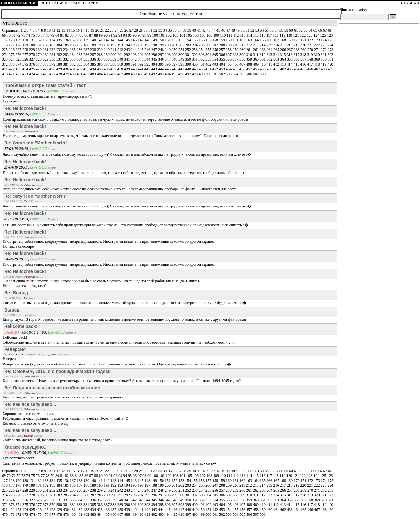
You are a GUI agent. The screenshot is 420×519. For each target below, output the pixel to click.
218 (290, 45)
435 (100, 69)
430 (66, 69)
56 (272, 30)
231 (46, 50)
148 (148, 40)
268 (297, 50)
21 (103, 30)
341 (127, 59)
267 (290, 50)
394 (155, 64)
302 (195, 55)
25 (122, 30)
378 (46, 64)
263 (263, 50)
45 (219, 30)
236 (80, 50)
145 (127, 40)
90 (106, 35)
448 (189, 69)
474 (32, 74)
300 (182, 55)
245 (141, 50)
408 (250, 64)
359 (250, 59)
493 (161, 74)
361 (263, 59)
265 (277, 50)
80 (58, 35)
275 (12, 55)
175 (331, 40)
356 (229, 59)
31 (151, 30)
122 (303, 35)
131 (32, 40)
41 (199, 30)
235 (73, 50)
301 (189, 55)
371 (331, 59)
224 (331, 45)
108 (210, 35)
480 (73, 74)
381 (66, 64)
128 (12, 40)
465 (304, 69)
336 (94, 59)
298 (168, 55)
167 (277, 40)
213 (256, 45)
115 (256, 35)
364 (283, 59)
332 (66, 59)
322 (331, 55)
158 (216, 40)
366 (297, 59)
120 (290, 35)
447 (182, 69)
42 (204, 30)
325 (19, 59)
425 (32, 69)
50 (243, 30)
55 (267, 30)
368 (311, 59)
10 (49, 30)
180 (32, 45)
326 (26, 59)
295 (148, 55)
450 (202, 69)
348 (175, 59)
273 (331, 50)
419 (324, 64)
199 (161, 45)
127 (5, 40)
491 (148, 74)
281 (53, 55)
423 (19, 69)
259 (236, 50)
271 (317, 50)
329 (46, 59)
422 (12, 69)
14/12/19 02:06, (26, 91)
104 (183, 35)
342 (134, 59)
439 (127, 69)
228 (26, 50)
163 (250, 40)
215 (270, 45)
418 (317, 64)
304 (209, 55)
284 (73, 55)
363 (277, 59)
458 (256, 69)
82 (67, 35)
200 (168, 45)
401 (202, 64)
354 (216, 59)
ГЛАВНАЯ (410, 3)
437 (114, 69)
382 (73, 64)
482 (87, 74)
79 (53, 35)
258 (229, 50)
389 (121, 64)
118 (276, 35)
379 (53, 64)
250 (175, 50)
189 (94, 45)
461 (277, 69)
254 (202, 50)
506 (250, 74)
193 (121, 45)
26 (127, 30)
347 (168, 59)
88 (96, 35)
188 (87, 45)
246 (148, 50)
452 (216, 69)
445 (168, 69)
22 (107, 30)
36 (175, 30)
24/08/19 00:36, (17, 114)
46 (224, 30)
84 (77, 35)
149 (155, 40)
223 (324, 45)
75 (33, 35)
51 (248, 30)
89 (101, 35)
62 (301, 30)
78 (48, 35)
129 (19, 40)
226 (12, 50)
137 (73, 40)
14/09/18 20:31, (17, 259)
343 (141, 59)
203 (189, 45)
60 (292, 30)
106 (196, 35)
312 (263, 55)
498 (195, 74)
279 (39, 55)
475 (39, 74)
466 (311, 69)
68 (330, 30)
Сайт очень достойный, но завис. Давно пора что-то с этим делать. (57, 440)
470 (5, 74)
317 (297, 55)
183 (53, 45)
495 (175, 74)
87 (92, 35)
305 (216, 55)
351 (195, 59)
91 (111, 35)
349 (182, 59)
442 (148, 69)
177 (12, 45)
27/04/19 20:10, (17, 149)
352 (202, 59)
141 (100, 40)
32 (156, 30)
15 (73, 30)
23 (112, 30)
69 (4, 35)
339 (114, 59)
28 (136, 30)
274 (5, 55)
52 (253, 30)
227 (19, 50)
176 (5, 45)
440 (134, 69)
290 (114, 55)
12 (59, 30)
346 (161, 59)
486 (114, 74)
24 (117, 30)
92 (116, 35)
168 (283, 40)
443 (155, 69)
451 (209, 69)
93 (121, 35)
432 (80, 69)
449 (195, 69)
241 (114, 50)
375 (26, 64)
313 (270, 55)
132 (39, 40)
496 (182, 74)
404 (222, 64)
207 (216, 45)
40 (195, 30)
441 (141, 69)
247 (155, 50)
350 (189, 59)
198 (155, 45)
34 (166, 30)
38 (185, 30)
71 (14, 35)
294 (141, 55)
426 (39, 69)
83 (72, 35)
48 (233, 30)
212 (250, 45)
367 (304, 59)
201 (175, 45)
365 (290, 59)
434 (94, 69)
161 (236, 40)
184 (60, 45)
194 (127, 45)
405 (229, 64)
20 (98, 30)
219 (297, 45)
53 (258, 30)
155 (195, 40)
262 (256, 50)
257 (222, 50)
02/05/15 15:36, (26, 453)
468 (324, 69)
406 (236, 64)
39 (190, 30)
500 (209, 74)
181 (39, 45)
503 (229, 74)
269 (304, 50)
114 (250, 35)
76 (38, 35)
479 (66, 74)
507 (256, 74)
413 (283, 64)
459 (263, 69)
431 (73, 69)
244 (134, 50)
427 (46, 69)
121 (296, 35)
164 (256, 40)
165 (263, 40)
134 (53, 40)
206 (209, 45)
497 (189, 74)
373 (12, 64)
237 (87, 50)
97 (140, 35)
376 (32, 64)
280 (46, 55)
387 (107, 64)
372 (5, 64)
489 (134, 74)
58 (282, 30)
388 (114, 64)
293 (134, 55)
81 (63, 35)
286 (87, 55)
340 (121, 59)
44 (214, 30)
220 (304, 45)
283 (66, 55)
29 (141, 30)
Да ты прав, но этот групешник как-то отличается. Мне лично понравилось (64, 397)
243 (127, 50)
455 (236, 69)
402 (209, 64)
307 (229, 55)
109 (217, 35)
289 (107, 55)
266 (283, 50)
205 (202, 45)
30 (146, 30)
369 (317, 59)
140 (94, 40)
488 (127, 74)
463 (290, 69)
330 (53, 59)
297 (161, 55)
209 (229, 45)
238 (94, 50)
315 (283, 55)
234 (66, 50)
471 (12, 74)
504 (236, 74)
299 (175, 55)
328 (39, 59)
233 (60, 50)
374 (19, 64)
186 (73, 45)
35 (170, 30)
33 (161, 30)
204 (195, 45)
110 (223, 35)
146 (134, 40)
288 (100, 55)
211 (243, 45)
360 (256, 59)
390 (127, 64)
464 (297, 69)
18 (88, 30)
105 (189, 35)
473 (26, 74)
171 (304, 40)
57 (277, 30)
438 (121, 69)
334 (80, 59)
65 (316, 30)
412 (277, 64)
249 (168, 50)
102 (169, 35)
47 (229, 30)
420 (331, 64)
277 (26, 55)
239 (100, 50)
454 (229, 69)
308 (236, 55)
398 (182, 64)
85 (82, 35)
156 (202, 40)
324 (12, 59)
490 (141, 74)
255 (209, 50)
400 (195, 64)
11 (54, 30)
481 (80, 74)
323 (5, 59)
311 (256, 55)
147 (141, 40)
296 (155, 55)
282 (60, 55)
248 (161, 50)
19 (93, 30)
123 (310, 35)
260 (243, 50)
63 (306, 30)
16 (78, 30)
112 (237, 35)
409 (256, 64)
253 (195, 50)
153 (182, 40)
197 (148, 45)
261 (250, 50)
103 (176, 35)
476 (46, 74)
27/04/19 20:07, (17, 167)
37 (180, 30)
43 (209, 30)
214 (263, 45)
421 (5, 69)
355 (222, 59)
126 (330, 35)
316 (290, 55)
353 (209, 59)
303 (202, 55)
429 (60, 69)
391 (134, 64)
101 (162, 35)
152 (175, 40)
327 (32, 59)
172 (311, 40)
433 (87, 69)
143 (114, 40)
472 (19, 74)
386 (100, 64)
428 (53, 69)
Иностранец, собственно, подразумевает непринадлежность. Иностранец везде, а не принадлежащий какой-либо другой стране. (108, 264)
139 (87, 40)
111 (230, 35)
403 (216, 64)
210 (236, 45)
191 (107, 45)
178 (19, 45)
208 (222, 45)
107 (203, 35)
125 (324, 35)
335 (87, 59)
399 (189, 64)
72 (19, 35)
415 (297, 64)
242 (121, 50)
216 (277, 45)
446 (175, 69)
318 (304, 55)
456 (243, 69)
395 (161, 64)
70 (9, 35)
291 (121, 55)
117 (270, 35)
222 (317, 45)
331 (60, 59)
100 (156, 35)
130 (26, 40)
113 (243, 35)
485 (107, 74)
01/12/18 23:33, (17, 219)
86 (87, 35)
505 (243, 74)
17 (83, 30)
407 (243, 64)
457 (250, 69)
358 (243, 59)
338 (107, 59)
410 (263, 64)
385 (94, 64)
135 (60, 40)
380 (60, 64)
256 (216, 50)
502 (222, 74)
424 (26, 69)
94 (126, 35)
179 (26, 45)
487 (121, 74)
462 (283, 69)
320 (317, 55)
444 (161, 69)
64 (311, 30)
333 (73, 59)
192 (114, 45)
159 (222, 40)
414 (290, 64)
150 (161, 40)
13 (64, 30)
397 (175, 64)
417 (311, 64)
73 (24, 35)
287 (94, 55)
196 (141, 45)
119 (283, 35)
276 (19, 55)
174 (324, 40)
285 (80, 55)
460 (270, 69)
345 (155, 59)
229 (32, 50)
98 (145, 35)
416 (304, 64)
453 (222, 69)
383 (80, 64)
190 (100, 45)
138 (80, 40)
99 (150, 35)
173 (317, 40)
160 (229, 40)
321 (324, 55)
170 (297, 40)
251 (182, 50)
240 (107, 50)
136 (66, 40)
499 (202, 74)
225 (5, 50)
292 (127, 55)
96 (135, 35)
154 (189, 40)
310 (250, 55)
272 (324, 50)
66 (321, 30)
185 (66, 45)
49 (238, 30)
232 (53, 50)
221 (311, 45)
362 (270, 59)
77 (43, 35)
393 (148, 64)
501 (216, 74)
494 (168, 74)
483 (94, 74)
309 (243, 55)
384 (87, 64)
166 (270, 40)
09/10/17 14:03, (26, 332)
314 (277, 55)
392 (141, 64)
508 (263, 74)
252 (189, 50)
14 (69, 30)
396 (168, 64)
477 (53, 74)
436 (107, 69)
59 (287, 30)
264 (270, 50)
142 (107, 40)
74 (29, 35)
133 (46, 40)
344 (148, 59)
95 (130, 35)
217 (283, 45)
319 (311, 55)
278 (32, 55)
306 (222, 55)
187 (80, 45)
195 (134, 45)
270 (311, 50)
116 (263, 35)
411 (270, 64)
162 (243, 40)
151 (168, 40)
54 (262, 30)
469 (331, 69)
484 (100, 74)
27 (132, 30)
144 (121, 40)
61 (296, 30)
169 (290, 40)
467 (317, 69)
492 (155, 74)
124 (317, 35)
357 (236, 59)
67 (325, 30)
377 (39, 64)
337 (100, 59)
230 (39, 50)
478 (60, 74)
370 (324, 59)
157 (209, 40)
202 (182, 45)
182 (46, 45)
